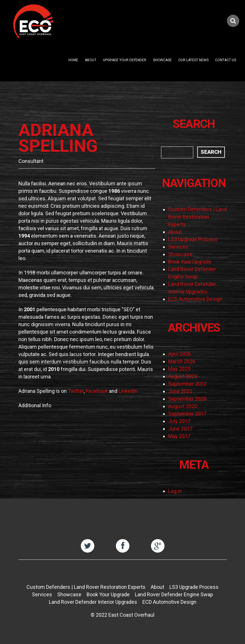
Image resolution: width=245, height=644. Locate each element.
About (91, 60)
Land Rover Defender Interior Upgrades (93, 602)
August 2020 (183, 406)
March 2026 (182, 361)
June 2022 (180, 391)
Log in (175, 491)
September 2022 (187, 384)
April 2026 (180, 354)
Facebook (97, 391)
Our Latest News (193, 60)
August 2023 (183, 376)
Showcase (162, 60)
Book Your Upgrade (190, 262)
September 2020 (187, 399)
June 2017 (180, 429)
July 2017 (179, 421)
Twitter (76, 391)
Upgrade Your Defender (125, 60)
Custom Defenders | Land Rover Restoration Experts (197, 217)
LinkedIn (128, 391)
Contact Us (226, 60)
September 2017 (187, 414)
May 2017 (179, 436)
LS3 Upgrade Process (193, 239)
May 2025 (179, 369)
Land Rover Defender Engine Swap (174, 594)
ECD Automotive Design (195, 299)
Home (73, 60)
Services (178, 247)
